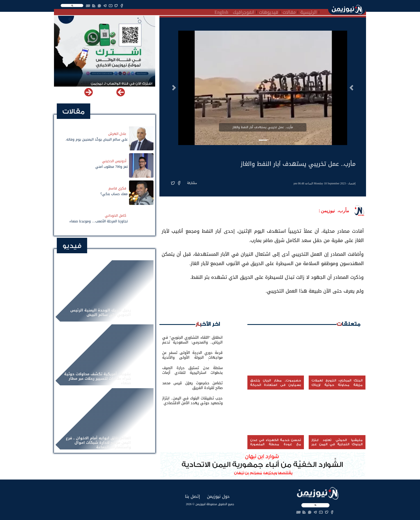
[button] (351, 88)
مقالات (289, 12)
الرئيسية (309, 12)
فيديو (72, 246)
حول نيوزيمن (218, 496)
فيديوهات (268, 12)
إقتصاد (352, 183)
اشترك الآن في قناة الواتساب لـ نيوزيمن (122, 84)
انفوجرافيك (244, 12)
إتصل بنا (192, 496)
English (221, 12)
